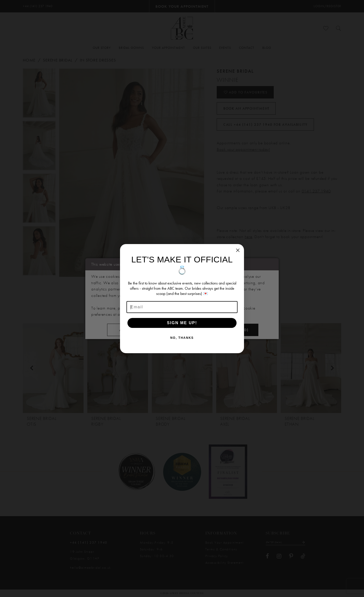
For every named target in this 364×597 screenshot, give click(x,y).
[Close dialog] (238, 250)
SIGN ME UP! (182, 323)
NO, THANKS (182, 338)
